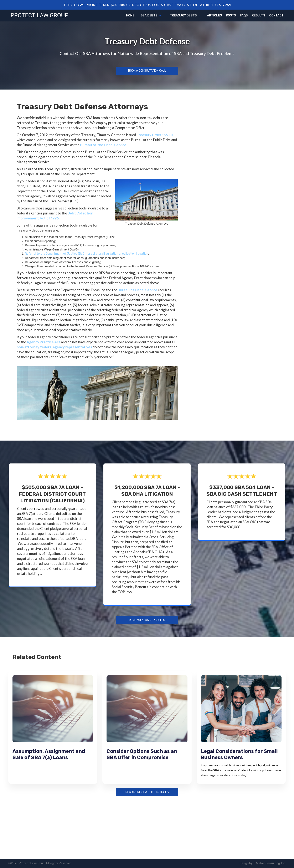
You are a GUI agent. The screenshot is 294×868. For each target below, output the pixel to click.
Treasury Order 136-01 (155, 135)
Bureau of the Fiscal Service (103, 145)
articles (214, 16)
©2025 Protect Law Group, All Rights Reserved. (40, 863)
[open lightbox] (97, 393)
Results (258, 16)
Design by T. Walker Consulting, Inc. (263, 863)
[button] (151, 16)
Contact (276, 16)
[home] (40, 15)
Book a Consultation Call (147, 71)
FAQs (244, 16)
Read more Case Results (147, 620)
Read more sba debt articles (147, 792)
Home (130, 16)
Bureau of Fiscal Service (138, 290)
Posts (231, 16)
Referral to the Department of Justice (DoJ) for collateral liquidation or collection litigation (87, 254)
